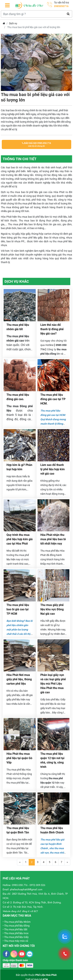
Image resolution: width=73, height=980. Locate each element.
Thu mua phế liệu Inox (16, 933)
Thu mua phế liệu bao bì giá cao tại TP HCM (18, 609)
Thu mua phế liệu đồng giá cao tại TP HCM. (53, 399)
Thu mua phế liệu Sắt (16, 929)
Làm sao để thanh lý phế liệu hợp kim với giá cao (53, 469)
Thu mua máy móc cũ (16, 941)
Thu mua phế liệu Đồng (17, 926)
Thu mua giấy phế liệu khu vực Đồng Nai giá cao (52, 609)
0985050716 (61, 6)
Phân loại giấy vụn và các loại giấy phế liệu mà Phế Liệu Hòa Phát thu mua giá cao (53, 684)
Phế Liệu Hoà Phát (46, 975)
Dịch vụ (13, 23)
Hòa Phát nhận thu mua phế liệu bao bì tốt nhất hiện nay (53, 539)
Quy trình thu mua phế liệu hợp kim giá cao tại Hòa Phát (20, 539)
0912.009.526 (37, 885)
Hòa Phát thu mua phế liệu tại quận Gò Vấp (19, 758)
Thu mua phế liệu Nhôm (17, 922)
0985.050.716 (20, 885)
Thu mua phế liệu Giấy (16, 937)
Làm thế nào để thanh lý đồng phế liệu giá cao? (52, 329)
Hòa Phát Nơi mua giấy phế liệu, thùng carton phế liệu (19, 679)
